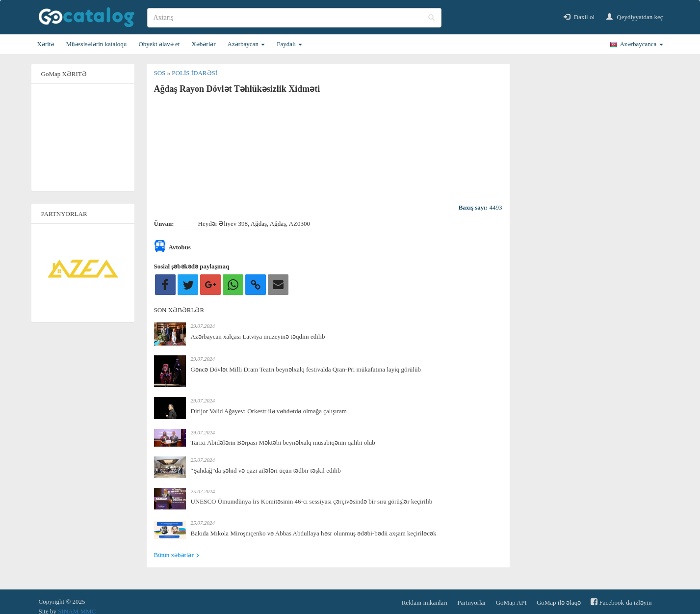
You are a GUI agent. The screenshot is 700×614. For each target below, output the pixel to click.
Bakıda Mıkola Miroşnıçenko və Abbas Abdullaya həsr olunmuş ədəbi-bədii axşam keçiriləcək (314, 533)
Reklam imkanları (425, 602)
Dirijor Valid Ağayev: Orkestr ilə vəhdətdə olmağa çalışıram (269, 411)
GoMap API (511, 602)
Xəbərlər (203, 44)
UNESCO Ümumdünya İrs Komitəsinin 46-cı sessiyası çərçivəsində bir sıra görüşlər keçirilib (312, 501)
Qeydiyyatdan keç (635, 17)
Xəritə (46, 44)
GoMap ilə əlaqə (559, 602)
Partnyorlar (471, 602)
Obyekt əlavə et (159, 44)
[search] (294, 18)
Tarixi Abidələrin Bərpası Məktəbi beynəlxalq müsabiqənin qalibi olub (283, 442)
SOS (161, 73)
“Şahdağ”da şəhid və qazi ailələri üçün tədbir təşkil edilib (266, 470)
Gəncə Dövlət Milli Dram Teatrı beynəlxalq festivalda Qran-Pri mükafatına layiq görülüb (306, 369)
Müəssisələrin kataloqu (96, 44)
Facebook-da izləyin (621, 602)
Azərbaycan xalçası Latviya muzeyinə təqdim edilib (258, 336)
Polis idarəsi (194, 73)
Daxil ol (579, 17)
